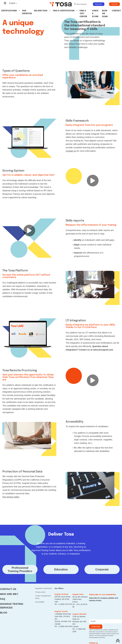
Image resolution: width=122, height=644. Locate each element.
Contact (116, 11)
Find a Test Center (83, 14)
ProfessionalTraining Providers (20, 569)
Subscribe (96, 627)
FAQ (3, 599)
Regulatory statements (43, 588)
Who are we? (9, 594)
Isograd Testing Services (12, 606)
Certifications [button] (9, 11)
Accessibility (40, 602)
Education (61, 569)
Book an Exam (105, 14)
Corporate (102, 569)
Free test (114, 4)
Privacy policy (40, 592)
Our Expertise (27, 12)
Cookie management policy (43, 597)
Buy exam (99, 4)
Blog (4, 613)
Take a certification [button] (64, 11)
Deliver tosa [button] (41, 11)
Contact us (8, 589)
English (12, 3)
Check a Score (95, 14)
